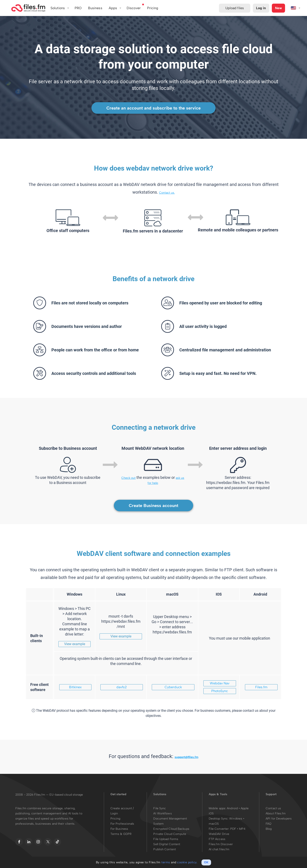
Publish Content (165, 849)
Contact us (273, 808)
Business (95, 8)
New (278, 8)
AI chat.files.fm (219, 849)
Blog (269, 829)
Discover (134, 8)
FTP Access (217, 839)
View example (75, 644)
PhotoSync (220, 691)
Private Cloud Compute (170, 834)
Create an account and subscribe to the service (153, 108)
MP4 (242, 829)
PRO (78, 8)
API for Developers (279, 819)
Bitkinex (75, 687)
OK (206, 862)
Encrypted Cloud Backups (171, 829)
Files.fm (261, 687)
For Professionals (122, 824)
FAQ (269, 824)
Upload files (235, 8)
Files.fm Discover (221, 844)
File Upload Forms (166, 839)
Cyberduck (173, 687)
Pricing (115, 819)
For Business (119, 829)
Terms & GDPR (121, 834)
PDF (233, 829)
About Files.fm (276, 813)
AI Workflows (162, 813)
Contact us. (167, 193)
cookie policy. (187, 862)
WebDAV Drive (219, 834)
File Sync (160, 808)
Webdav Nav (220, 683)
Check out (128, 478)
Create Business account (153, 506)
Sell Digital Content (167, 844)
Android (233, 808)
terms (166, 862)
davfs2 (122, 687)
